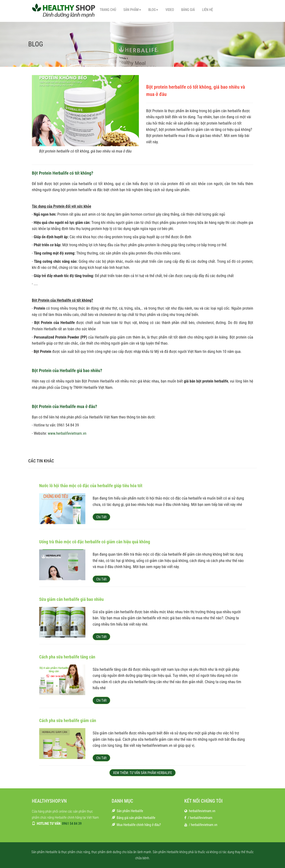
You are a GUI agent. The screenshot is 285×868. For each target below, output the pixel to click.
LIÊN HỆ (208, 10)
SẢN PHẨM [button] (132, 10)
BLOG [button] (153, 10)
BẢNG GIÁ (188, 10)
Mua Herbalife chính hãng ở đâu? (139, 825)
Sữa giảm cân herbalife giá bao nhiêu (71, 599)
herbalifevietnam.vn (202, 811)
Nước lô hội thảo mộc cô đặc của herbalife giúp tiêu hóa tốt (91, 486)
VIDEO (170, 10)
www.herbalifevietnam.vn (67, 433)
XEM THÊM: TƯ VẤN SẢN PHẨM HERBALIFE (143, 773)
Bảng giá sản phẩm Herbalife (136, 818)
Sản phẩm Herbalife (130, 811)
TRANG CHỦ (108, 10)
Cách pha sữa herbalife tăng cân (67, 657)
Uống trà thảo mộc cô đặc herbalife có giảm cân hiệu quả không (95, 542)
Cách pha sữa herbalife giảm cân (68, 720)
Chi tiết (101, 517)
